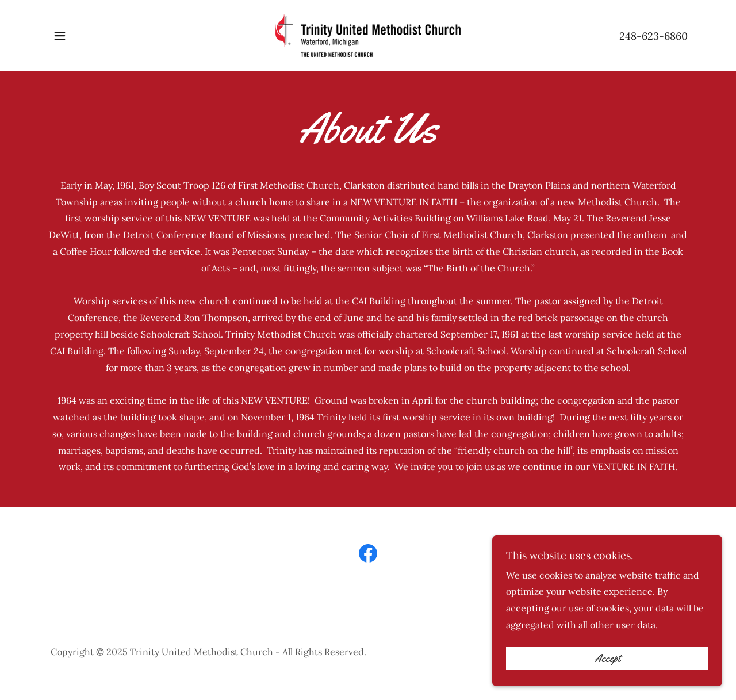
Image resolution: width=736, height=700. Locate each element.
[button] (60, 36)
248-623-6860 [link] (653, 36)
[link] (368, 35)
